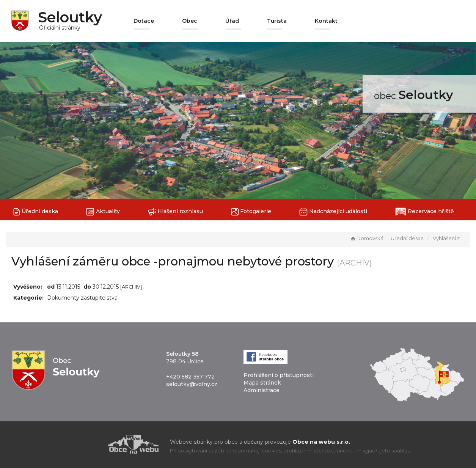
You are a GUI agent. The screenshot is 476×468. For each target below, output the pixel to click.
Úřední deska (36, 212)
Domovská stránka (369, 238)
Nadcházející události (333, 212)
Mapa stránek (262, 383)
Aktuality (103, 212)
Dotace (144, 21)
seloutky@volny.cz (192, 384)
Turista (277, 21)
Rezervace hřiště (425, 212)
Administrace (262, 390)
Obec (190, 21)
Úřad (232, 21)
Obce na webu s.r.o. (321, 442)
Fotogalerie (251, 212)
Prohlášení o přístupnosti (279, 375)
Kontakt (326, 21)
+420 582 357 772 (190, 377)
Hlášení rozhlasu (175, 212)
